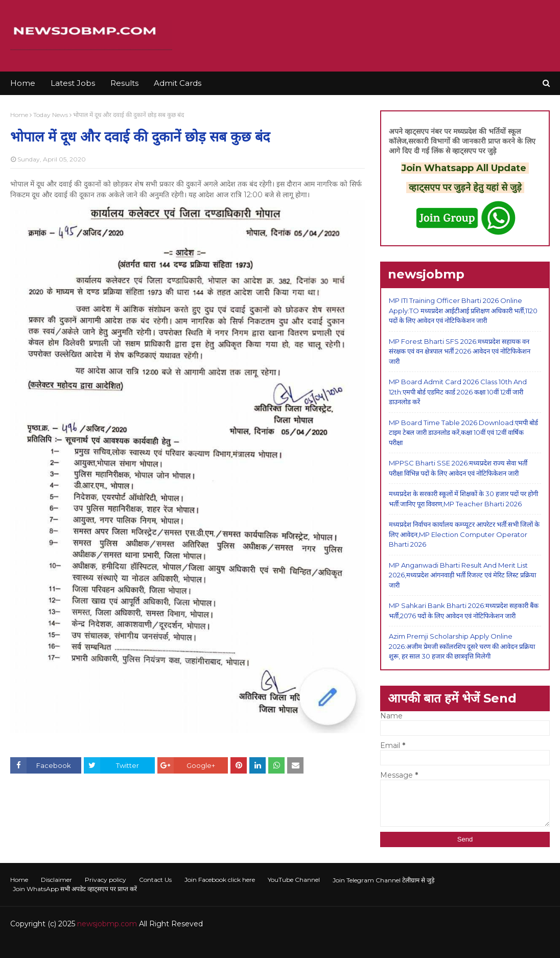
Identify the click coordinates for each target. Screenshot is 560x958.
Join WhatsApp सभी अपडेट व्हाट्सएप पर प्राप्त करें (75, 889)
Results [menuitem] (124, 83)
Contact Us (155, 880)
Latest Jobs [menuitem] (73, 83)
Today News (51, 115)
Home (19, 115)
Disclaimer (56, 880)
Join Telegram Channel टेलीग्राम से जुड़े (383, 880)
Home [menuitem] (23, 83)
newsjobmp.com (107, 924)
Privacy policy (106, 880)
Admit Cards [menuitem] (178, 83)
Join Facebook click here (220, 880)
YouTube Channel (294, 880)
